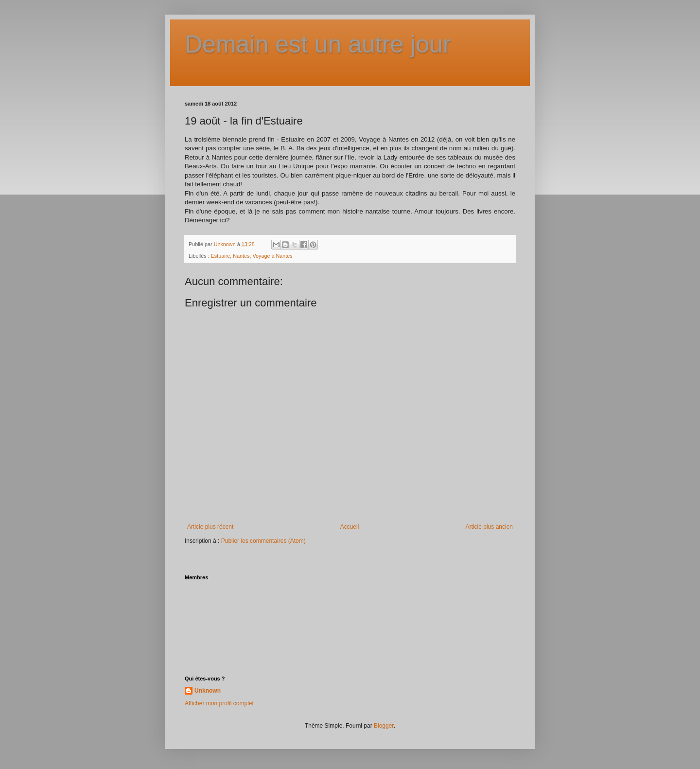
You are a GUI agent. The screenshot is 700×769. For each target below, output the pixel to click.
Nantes (241, 256)
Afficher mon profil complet (219, 703)
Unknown (208, 691)
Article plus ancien (489, 527)
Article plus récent (210, 527)
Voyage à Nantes (272, 256)
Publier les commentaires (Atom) (263, 541)
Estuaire (221, 256)
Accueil (350, 527)
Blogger (384, 726)
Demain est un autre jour (318, 44)
